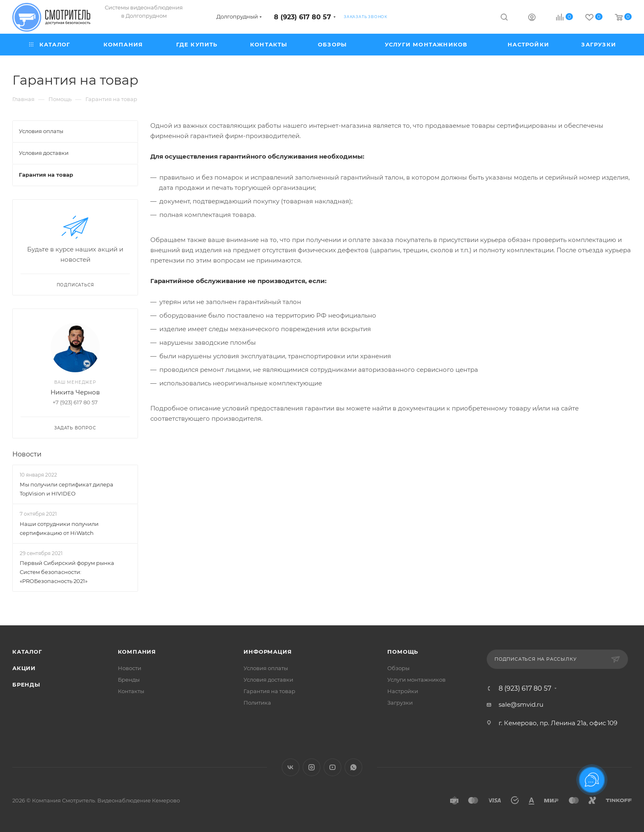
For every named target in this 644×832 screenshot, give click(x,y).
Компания (137, 652)
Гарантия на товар (269, 691)
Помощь (403, 652)
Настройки (403, 691)
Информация (268, 652)
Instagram (312, 767)
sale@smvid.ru (521, 704)
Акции (24, 668)
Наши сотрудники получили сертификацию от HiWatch (59, 528)
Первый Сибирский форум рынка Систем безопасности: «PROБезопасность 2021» (67, 572)
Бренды (26, 684)
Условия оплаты (266, 668)
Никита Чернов (75, 392)
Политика (257, 703)
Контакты (131, 691)
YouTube (332, 767)
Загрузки (400, 703)
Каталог (27, 652)
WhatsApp (353, 767)
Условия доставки (268, 680)
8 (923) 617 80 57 (302, 17)
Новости (27, 454)
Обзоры (398, 668)
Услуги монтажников (416, 680)
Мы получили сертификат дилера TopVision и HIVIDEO (67, 489)
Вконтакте (291, 767)
